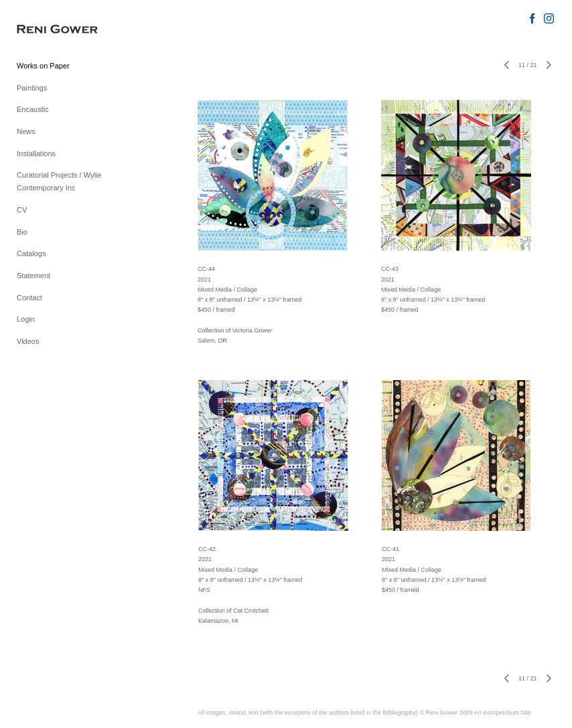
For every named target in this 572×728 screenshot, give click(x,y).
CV (22, 210)
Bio (22, 232)
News (26, 131)
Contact (29, 298)
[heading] (50, 30)
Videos (28, 341)
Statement (33, 276)
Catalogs (31, 253)
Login (26, 319)
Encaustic (33, 109)
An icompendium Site (503, 713)
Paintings (32, 88)
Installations (36, 154)
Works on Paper (43, 66)
